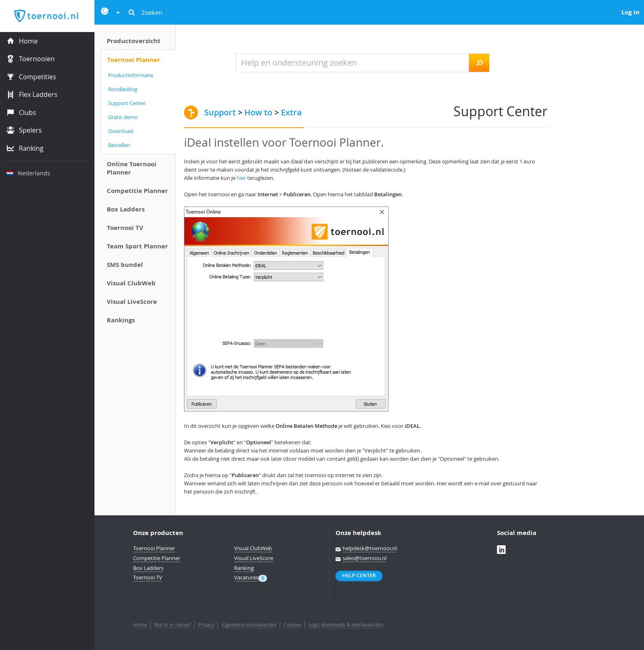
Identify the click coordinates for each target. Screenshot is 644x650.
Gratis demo (123, 117)
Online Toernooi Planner (132, 168)
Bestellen (119, 145)
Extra (291, 112)
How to (258, 112)
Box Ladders (126, 209)
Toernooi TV (125, 228)
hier (241, 178)
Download (121, 131)
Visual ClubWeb (131, 283)
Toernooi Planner (134, 60)
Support (220, 112)
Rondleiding (123, 89)
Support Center (127, 103)
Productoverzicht (134, 41)
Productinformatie (131, 75)
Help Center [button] (359, 575)
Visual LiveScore (132, 302)
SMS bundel (125, 265)
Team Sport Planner (137, 246)
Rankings (121, 320)
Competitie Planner (137, 191)
